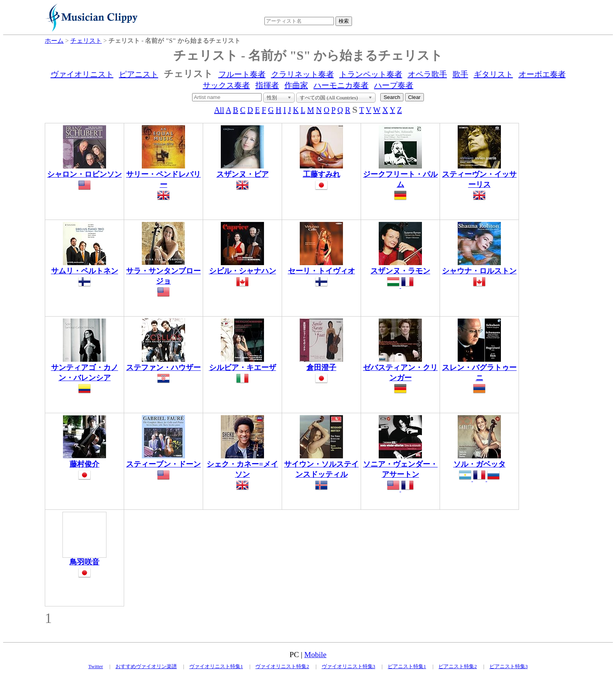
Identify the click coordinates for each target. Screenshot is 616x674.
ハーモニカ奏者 (341, 85)
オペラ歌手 (427, 74)
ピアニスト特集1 (407, 666)
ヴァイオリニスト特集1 (216, 666)
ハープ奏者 (394, 85)
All (219, 110)
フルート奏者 (242, 74)
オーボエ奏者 (542, 74)
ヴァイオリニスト (82, 74)
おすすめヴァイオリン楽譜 (146, 666)
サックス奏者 (226, 85)
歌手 (460, 74)
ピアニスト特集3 (509, 666)
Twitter (96, 666)
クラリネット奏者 (302, 74)
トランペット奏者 (371, 74)
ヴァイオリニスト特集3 (349, 666)
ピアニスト (139, 74)
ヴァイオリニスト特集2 (282, 666)
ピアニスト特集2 (458, 666)
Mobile (315, 655)
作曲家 (296, 85)
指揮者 (267, 85)
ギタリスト (493, 74)
